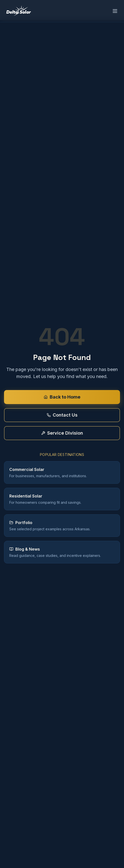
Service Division (62, 433)
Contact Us (62, 415)
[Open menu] (115, 11)
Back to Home (62, 397)
